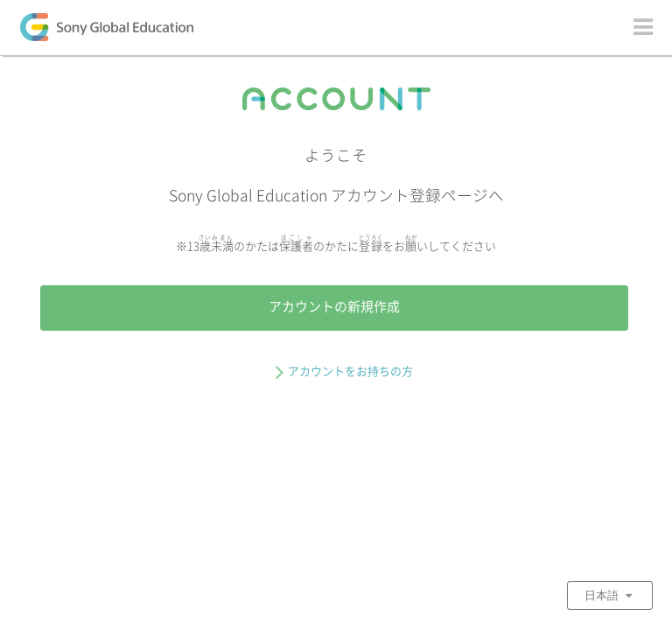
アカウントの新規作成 (334, 307)
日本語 (610, 595)
